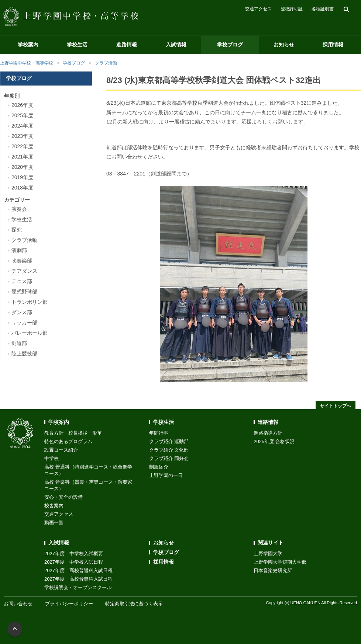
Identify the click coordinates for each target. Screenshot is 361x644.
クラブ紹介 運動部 (169, 441)
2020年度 (22, 167)
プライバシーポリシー (69, 604)
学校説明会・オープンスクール (78, 587)
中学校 (51, 458)
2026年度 (22, 105)
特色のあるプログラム (68, 441)
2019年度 (22, 177)
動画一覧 (54, 523)
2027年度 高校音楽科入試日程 (78, 579)
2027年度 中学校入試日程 (74, 562)
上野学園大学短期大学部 (280, 562)
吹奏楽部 (22, 261)
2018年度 (22, 188)
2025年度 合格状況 (274, 441)
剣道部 (19, 343)
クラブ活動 (106, 63)
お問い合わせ (18, 604)
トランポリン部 (30, 302)
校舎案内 (54, 506)
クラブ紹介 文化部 (169, 450)
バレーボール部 (30, 333)
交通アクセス (258, 9)
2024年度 (22, 126)
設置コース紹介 (61, 450)
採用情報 (333, 45)
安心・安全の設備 (63, 497)
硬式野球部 (24, 292)
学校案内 (28, 45)
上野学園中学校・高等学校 (27, 63)
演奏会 (19, 209)
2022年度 (22, 146)
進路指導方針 (268, 433)
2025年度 (22, 115)
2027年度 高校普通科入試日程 (78, 570)
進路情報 (127, 45)
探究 (17, 230)
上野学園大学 (268, 554)
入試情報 (176, 45)
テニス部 (22, 281)
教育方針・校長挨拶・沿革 (73, 433)
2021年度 (22, 157)
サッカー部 (24, 323)
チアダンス (24, 271)
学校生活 (77, 45)
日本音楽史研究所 (273, 570)
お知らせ (284, 45)
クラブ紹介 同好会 (169, 458)
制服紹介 (159, 467)
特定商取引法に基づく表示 (134, 604)
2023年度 (22, 136)
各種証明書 (323, 9)
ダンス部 (22, 312)
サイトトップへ (336, 406)
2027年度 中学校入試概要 (74, 554)
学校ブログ (230, 45)
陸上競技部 (24, 354)
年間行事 (159, 433)
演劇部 (19, 250)
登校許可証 (292, 9)
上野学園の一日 (166, 475)
